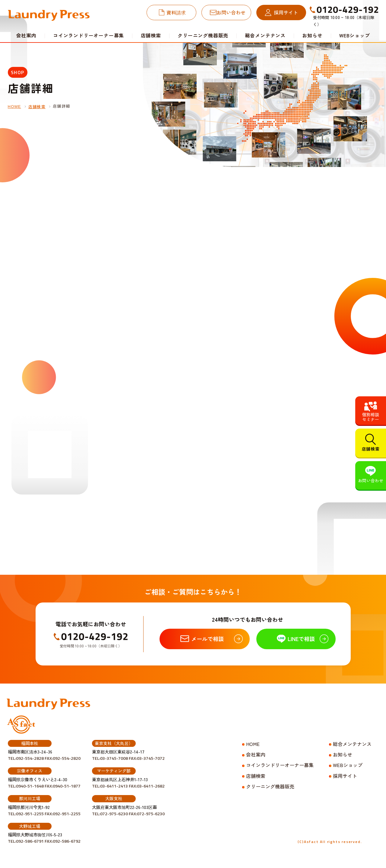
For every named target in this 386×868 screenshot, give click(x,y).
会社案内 (256, 754)
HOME (14, 107)
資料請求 (176, 12)
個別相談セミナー (371, 417)
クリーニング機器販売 (203, 35)
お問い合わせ (231, 12)
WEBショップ (355, 35)
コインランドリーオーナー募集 (89, 35)
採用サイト (286, 12)
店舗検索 (151, 35)
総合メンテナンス (265, 35)
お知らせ (312, 35)
